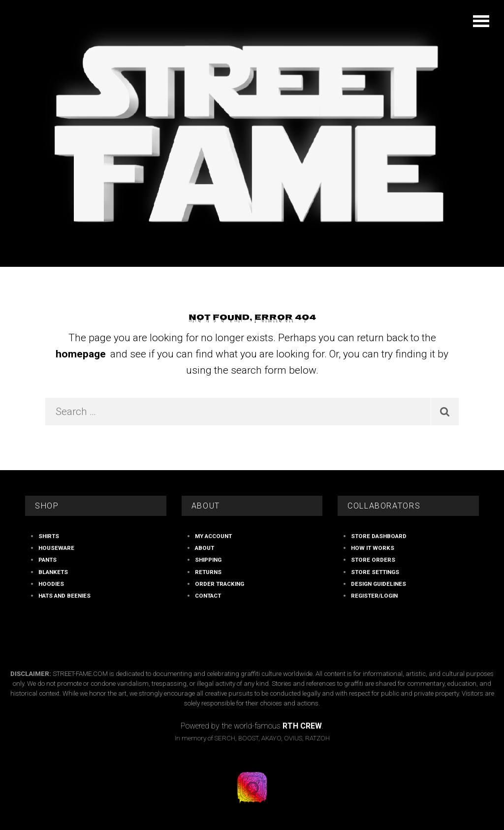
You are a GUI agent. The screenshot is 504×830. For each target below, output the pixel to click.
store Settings (375, 572)
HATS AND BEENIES (64, 596)
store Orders (373, 560)
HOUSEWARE (56, 548)
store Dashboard (379, 536)
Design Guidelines (378, 584)
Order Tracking (220, 584)
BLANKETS (53, 572)
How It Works (373, 548)
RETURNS (208, 572)
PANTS (47, 560)
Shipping (208, 560)
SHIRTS (49, 536)
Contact (208, 596)
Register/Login (374, 596)
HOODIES (51, 584)
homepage (81, 354)
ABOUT (205, 548)
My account (213, 536)
